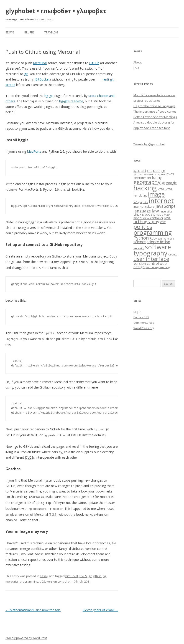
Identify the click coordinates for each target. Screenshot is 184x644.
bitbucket (72, 574)
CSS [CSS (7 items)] (150, 171)
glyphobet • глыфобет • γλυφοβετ (56, 11)
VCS (42, 579)
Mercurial (40, 63)
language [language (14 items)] (142, 211)
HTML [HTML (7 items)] (161, 189)
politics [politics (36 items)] (143, 227)
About (138, 62)
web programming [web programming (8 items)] (158, 267)
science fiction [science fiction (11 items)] (158, 242)
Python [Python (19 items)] (141, 238)
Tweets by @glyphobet (149, 144)
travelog (51, 32)
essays (10, 32)
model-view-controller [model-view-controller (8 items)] (148, 218)
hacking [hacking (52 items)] (145, 188)
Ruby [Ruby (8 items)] (153, 238)
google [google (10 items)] (171, 183)
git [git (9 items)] (163, 183)
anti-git (109, 79)
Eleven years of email (100, 608)
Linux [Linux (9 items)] (137, 214)
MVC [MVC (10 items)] (168, 218)
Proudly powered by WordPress (26, 636)
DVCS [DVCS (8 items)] (170, 174)
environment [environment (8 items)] (142, 178)
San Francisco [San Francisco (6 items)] (166, 239)
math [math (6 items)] (167, 215)
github (97, 574)
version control (57, 579)
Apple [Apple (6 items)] (137, 171)
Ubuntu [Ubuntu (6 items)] (173, 255)
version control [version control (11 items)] (146, 264)
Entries (141, 317)
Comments (144, 323)
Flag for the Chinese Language (154, 106)
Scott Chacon (98, 96)
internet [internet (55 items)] (161, 201)
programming (29, 579)
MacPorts (34, 151)
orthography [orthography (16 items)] (146, 221)
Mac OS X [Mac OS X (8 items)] (148, 215)
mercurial (12, 579)
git (26, 74)
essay (44, 574)
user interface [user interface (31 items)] (151, 259)
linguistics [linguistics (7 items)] (166, 211)
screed (10, 85)
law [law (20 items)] (155, 211)
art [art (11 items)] (144, 171)
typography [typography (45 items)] (150, 253)
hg (105, 574)
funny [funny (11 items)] (157, 178)
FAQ (136, 68)
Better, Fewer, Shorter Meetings (155, 117)
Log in (137, 312)
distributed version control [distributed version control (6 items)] (149, 174)
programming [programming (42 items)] (153, 232)
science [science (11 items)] (140, 242)
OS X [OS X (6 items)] (163, 222)
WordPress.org (144, 328)
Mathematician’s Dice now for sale (33, 608)
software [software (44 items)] (158, 247)
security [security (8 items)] (139, 248)
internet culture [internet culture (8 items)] (144, 207)
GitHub (94, 63)
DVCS (83, 574)
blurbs (29, 32)
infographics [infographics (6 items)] (141, 202)
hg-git (49, 96)
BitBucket (42, 79)
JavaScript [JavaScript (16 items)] (166, 206)
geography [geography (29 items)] (147, 182)
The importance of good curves (155, 111)
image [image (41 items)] (156, 194)
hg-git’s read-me (71, 101)
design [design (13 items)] (159, 170)
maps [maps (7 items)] (159, 215)
